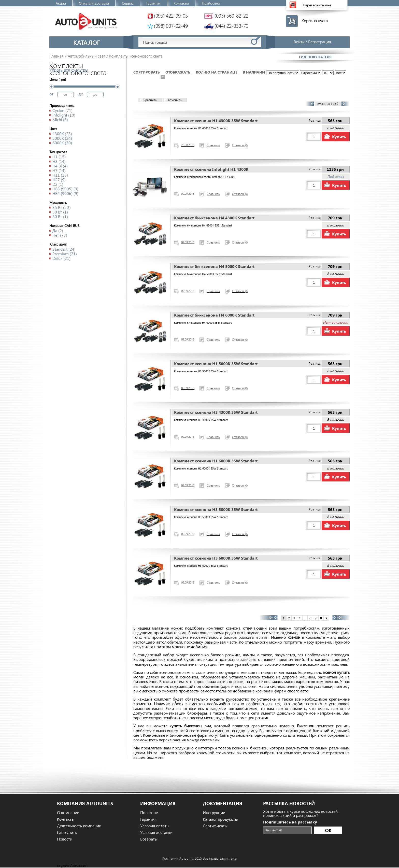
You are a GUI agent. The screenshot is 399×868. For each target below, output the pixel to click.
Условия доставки (156, 832)
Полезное (149, 813)
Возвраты (149, 839)
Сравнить (150, 100)
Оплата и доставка (94, 3)
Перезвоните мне (317, 5)
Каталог (87, 42)
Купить (339, 137)
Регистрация (320, 42)
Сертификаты (215, 826)
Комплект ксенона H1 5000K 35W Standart (216, 364)
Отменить (175, 100)
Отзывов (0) (240, 146)
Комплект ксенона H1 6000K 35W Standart (216, 461)
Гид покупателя (315, 57)
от (51, 94)
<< (266, 618)
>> (343, 618)
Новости (65, 839)
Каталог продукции (220, 819)
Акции (61, 3)
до (81, 94)
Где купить (67, 832)
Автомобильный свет (86, 56)
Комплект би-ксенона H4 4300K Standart (214, 218)
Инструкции (214, 813)
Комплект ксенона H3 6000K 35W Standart (216, 558)
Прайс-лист (211, 3)
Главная (56, 56)
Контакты (181, 3)
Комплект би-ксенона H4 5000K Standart (214, 266)
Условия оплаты (155, 826)
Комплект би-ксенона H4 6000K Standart (214, 315)
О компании (68, 813)
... (328, 125)
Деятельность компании (79, 826)
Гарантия (153, 3)
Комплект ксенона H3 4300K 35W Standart (216, 412)
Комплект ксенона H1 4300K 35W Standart (216, 120)
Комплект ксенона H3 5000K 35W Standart (216, 509)
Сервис (128, 3)
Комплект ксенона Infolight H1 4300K (211, 169)
